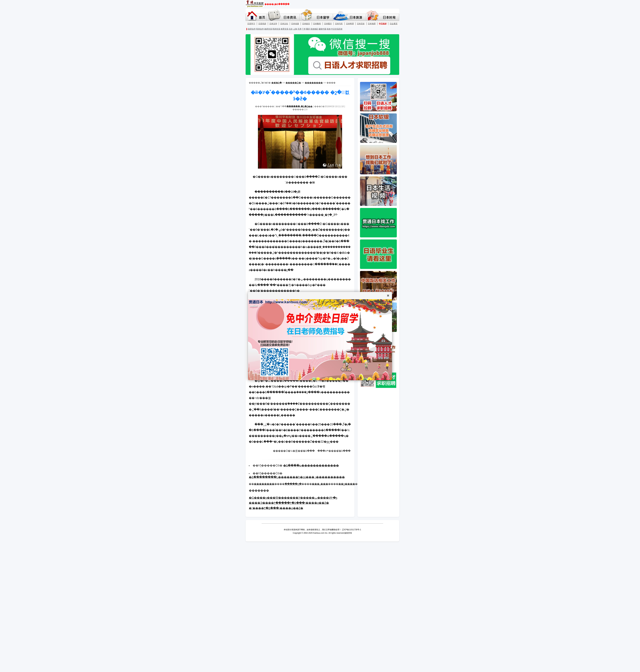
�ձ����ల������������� (311, 465)
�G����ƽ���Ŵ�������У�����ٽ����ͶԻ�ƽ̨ (293, 498)
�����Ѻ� (293, 83)
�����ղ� (293, 484)
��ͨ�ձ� (277, 83)
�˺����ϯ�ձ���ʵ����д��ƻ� (276, 508)
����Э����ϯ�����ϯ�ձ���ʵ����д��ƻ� (289, 503)
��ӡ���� (347, 484)
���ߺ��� (320, 484)
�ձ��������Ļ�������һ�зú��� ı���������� (297, 477)
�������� (314, 83)
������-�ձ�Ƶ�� (300, 106)
